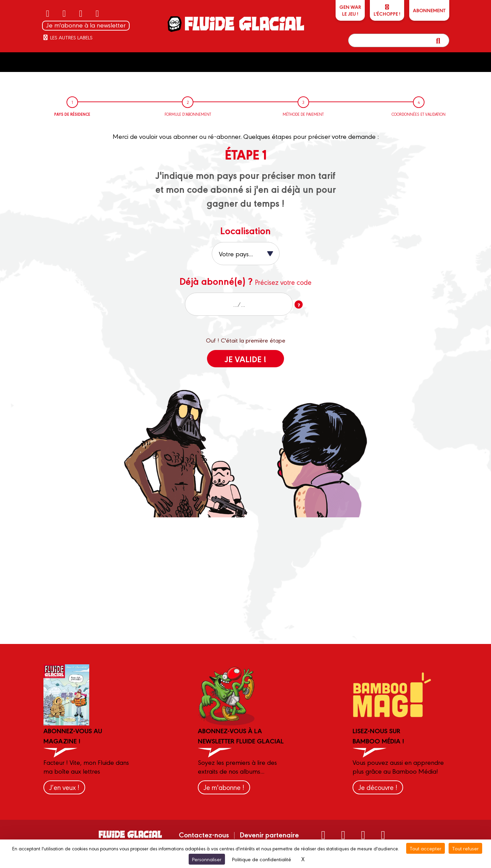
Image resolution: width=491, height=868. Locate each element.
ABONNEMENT (429, 10)
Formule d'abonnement (188, 114)
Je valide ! (245, 359)
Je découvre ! (378, 787)
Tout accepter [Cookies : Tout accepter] (426, 848)
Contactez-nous (204, 834)
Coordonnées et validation (419, 114)
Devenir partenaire (269, 834)
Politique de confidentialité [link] (262, 859)
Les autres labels (67, 37)
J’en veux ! (64, 787)
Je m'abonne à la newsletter (86, 25)
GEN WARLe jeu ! (350, 10)
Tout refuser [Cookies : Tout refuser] (465, 848)
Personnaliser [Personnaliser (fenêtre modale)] (207, 859)
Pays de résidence (72, 114)
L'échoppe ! (387, 11)
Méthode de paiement (303, 114)
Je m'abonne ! (224, 787)
